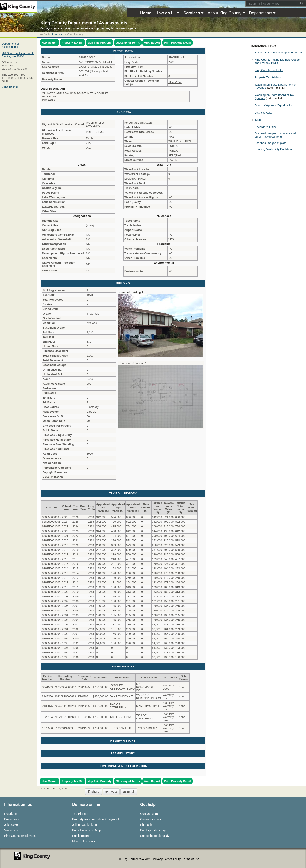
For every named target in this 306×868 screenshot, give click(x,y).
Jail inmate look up (85, 825)
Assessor (57, 34)
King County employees (20, 836)
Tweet (111, 792)
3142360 (47, 696)
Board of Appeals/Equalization (274, 105)
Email (129, 792)
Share (93, 792)
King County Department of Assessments (84, 23)
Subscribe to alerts (154, 836)
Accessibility (173, 859)
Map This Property (100, 43)
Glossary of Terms (128, 43)
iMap (258, 120)
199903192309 (64, 728)
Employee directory (153, 830)
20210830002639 (65, 696)
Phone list (147, 825)
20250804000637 (65, 687)
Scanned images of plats (270, 143)
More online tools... (85, 841)
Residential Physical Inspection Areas (279, 53)
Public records (82, 836)
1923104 (47, 717)
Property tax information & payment (96, 819)
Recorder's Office (266, 127)
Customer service (152, 819)
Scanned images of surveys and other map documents (275, 135)
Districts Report (264, 113)
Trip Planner (80, 814)
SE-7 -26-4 (175, 82)
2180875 (47, 706)
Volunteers (11, 830)
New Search (50, 43)
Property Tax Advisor (268, 77)
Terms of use (191, 859)
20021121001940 (65, 717)
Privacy (158, 859)
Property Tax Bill (72, 43)
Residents (11, 814)
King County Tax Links (269, 70)
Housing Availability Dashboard (274, 149)
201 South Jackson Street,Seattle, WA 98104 (18, 55)
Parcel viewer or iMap (87, 830)
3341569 (47, 687)
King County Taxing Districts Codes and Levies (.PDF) (277, 61)
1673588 (47, 728)
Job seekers (12, 825)
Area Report (152, 43)
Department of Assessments (10, 45)
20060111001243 (65, 706)
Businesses (12, 819)
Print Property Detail (177, 43)
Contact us (149, 814)
